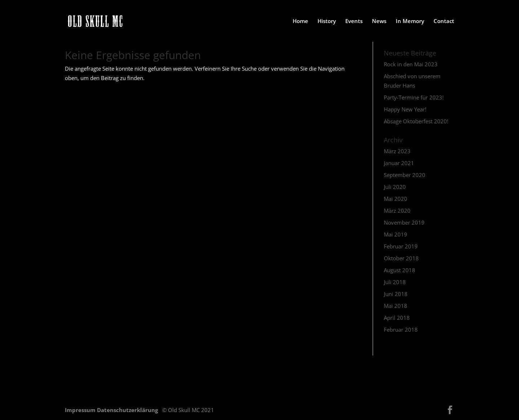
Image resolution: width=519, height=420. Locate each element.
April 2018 (397, 318)
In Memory (410, 21)
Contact (444, 21)
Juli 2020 (395, 187)
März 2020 (397, 211)
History (327, 21)
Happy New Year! (405, 109)
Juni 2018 (396, 294)
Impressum (81, 410)
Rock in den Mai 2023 (411, 64)
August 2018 (400, 270)
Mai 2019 (396, 234)
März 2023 (397, 151)
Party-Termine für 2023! (414, 97)
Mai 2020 (396, 199)
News (379, 21)
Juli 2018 (395, 282)
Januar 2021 (399, 163)
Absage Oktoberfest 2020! (416, 121)
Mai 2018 (396, 306)
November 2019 (404, 222)
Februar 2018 (401, 330)
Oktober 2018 (401, 258)
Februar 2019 (401, 246)
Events (354, 21)
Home (300, 21)
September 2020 (405, 175)
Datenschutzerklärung (128, 410)
